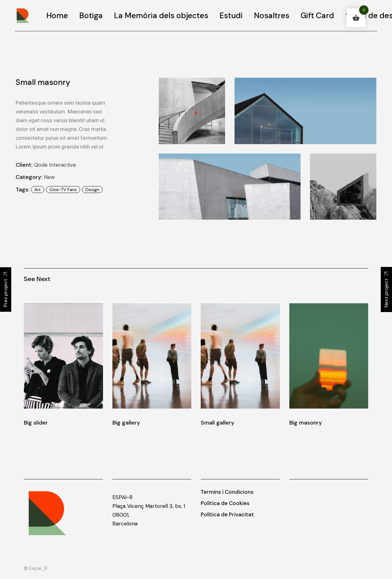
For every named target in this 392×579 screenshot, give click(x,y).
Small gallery (217, 423)
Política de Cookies (225, 503)
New (49, 177)
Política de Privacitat (227, 514)
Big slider (36, 423)
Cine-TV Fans (63, 190)
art (38, 190)
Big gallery (126, 423)
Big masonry (306, 423)
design (92, 190)
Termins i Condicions (227, 492)
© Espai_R (36, 568)
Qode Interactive (55, 165)
